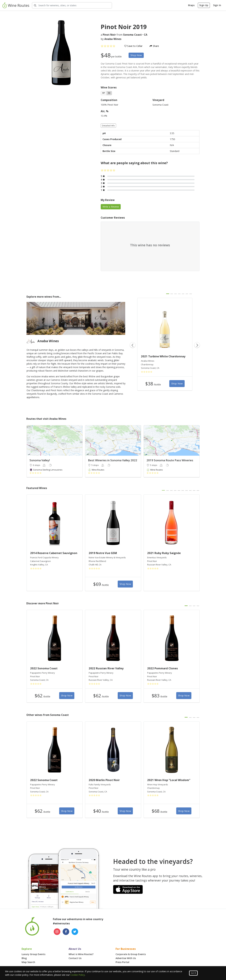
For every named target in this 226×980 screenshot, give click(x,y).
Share (154, 46)
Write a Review (111, 207)
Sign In (217, 5)
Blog (24, 958)
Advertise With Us (126, 958)
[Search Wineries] (72, 5)
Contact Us (75, 958)
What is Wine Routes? (81, 954)
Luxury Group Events (33, 954)
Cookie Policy (78, 975)
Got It (193, 973)
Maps (191, 5)
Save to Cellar (133, 46)
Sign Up (204, 5)
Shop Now (136, 55)
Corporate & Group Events (131, 954)
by (111, 39)
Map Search (28, 962)
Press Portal (122, 962)
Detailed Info (108, 126)
